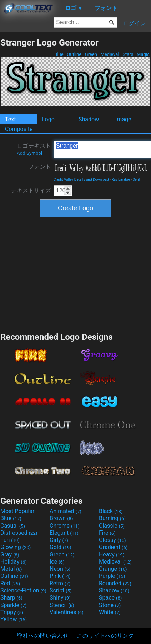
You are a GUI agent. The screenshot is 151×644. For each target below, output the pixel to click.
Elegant (64, 533)
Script (61, 590)
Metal (11, 569)
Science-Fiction (23, 590)
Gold (61, 547)
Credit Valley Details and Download (81, 180)
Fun (10, 540)
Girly (59, 540)
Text (10, 119)
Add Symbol (29, 153)
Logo (48, 119)
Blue (59, 54)
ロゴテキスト (34, 149)
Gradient (113, 547)
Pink (60, 576)
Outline (74, 54)
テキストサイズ (31, 191)
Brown (61, 518)
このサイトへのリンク (105, 636)
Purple (112, 576)
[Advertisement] (76, 274)
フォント (40, 167)
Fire (107, 533)
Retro (60, 583)
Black (111, 511)
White (110, 612)
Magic (143, 54)
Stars (128, 54)
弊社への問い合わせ (43, 636)
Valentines (67, 612)
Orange (113, 569)
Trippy (12, 612)
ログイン (134, 23)
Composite (19, 129)
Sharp (11, 598)
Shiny (60, 598)
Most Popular (17, 511)
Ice (57, 562)
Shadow (89, 119)
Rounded (115, 583)
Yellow (14, 619)
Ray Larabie (121, 180)
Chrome (65, 526)
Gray (10, 555)
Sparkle (13, 605)
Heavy (112, 555)
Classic (112, 526)
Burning (112, 518)
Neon (60, 569)
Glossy (112, 540)
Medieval (110, 54)
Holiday (14, 562)
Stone (110, 605)
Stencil (62, 605)
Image (123, 119)
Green (91, 54)
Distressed (19, 533)
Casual (13, 526)
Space (110, 598)
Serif (137, 180)
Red (10, 583)
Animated (66, 511)
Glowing (16, 547)
